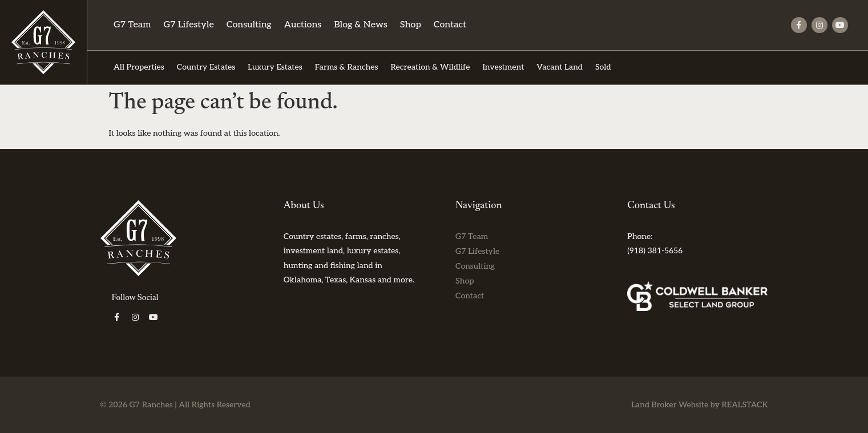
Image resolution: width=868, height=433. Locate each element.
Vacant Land (560, 67)
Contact (450, 25)
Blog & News (361, 25)
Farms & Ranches (347, 67)
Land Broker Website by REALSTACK (699, 405)
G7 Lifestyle (188, 25)
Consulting (249, 25)
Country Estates (206, 67)
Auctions (303, 25)
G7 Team (132, 25)
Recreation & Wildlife (430, 67)
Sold (603, 67)
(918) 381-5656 (655, 251)
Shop (411, 25)
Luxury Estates (275, 67)
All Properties (139, 67)
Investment (503, 67)
